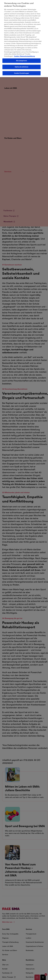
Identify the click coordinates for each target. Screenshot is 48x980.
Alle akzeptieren (22, 59)
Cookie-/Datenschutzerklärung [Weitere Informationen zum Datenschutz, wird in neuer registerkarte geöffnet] (24, 55)
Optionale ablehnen (22, 65)
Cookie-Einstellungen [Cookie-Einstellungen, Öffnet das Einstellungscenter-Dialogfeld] (22, 72)
